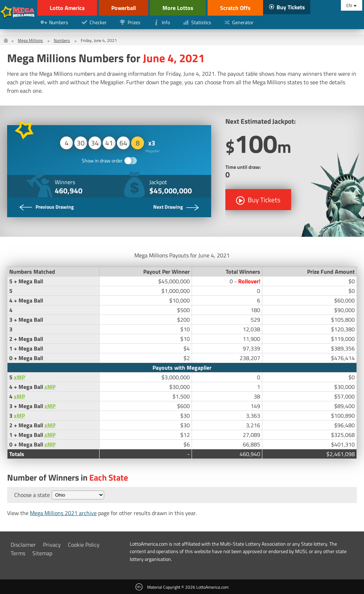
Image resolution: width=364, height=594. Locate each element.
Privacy (52, 545)
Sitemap (42, 553)
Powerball (124, 8)
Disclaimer (23, 545)
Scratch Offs (235, 8)
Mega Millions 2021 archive (63, 513)
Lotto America (67, 8)
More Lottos (178, 8)
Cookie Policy (84, 545)
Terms (18, 553)
